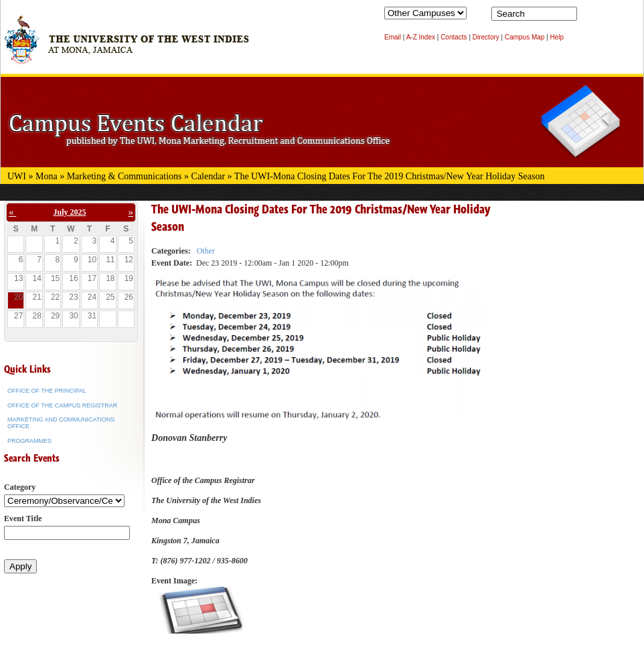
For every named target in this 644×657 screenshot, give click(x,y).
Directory (486, 37)
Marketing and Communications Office (61, 423)
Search (590, 17)
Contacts (454, 37)
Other (206, 251)
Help (557, 37)
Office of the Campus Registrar (62, 405)
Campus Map (525, 37)
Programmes (29, 441)
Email (393, 37)
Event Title (23, 519)
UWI (17, 176)
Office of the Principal (47, 391)
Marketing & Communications (125, 176)
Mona (47, 176)
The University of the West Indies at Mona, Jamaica (127, 46)
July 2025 (70, 212)
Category (20, 487)
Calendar (209, 176)
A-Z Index (421, 37)
